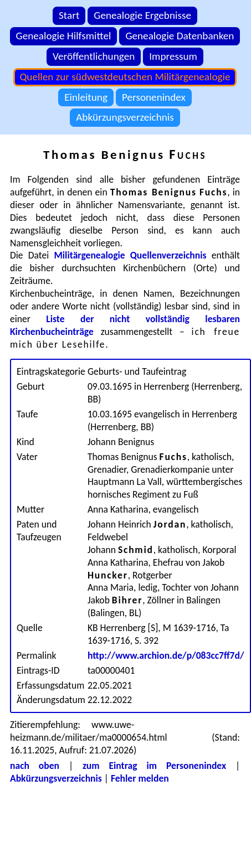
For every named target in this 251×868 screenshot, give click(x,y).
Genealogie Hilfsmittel (64, 36)
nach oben (35, 766)
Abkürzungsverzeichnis (125, 117)
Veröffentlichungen (94, 56)
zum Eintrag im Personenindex (154, 766)
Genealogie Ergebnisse (142, 15)
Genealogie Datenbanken (180, 36)
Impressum (173, 56)
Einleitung (86, 97)
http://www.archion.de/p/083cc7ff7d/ (166, 655)
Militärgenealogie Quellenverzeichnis (130, 255)
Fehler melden (140, 778)
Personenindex (154, 97)
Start (69, 15)
